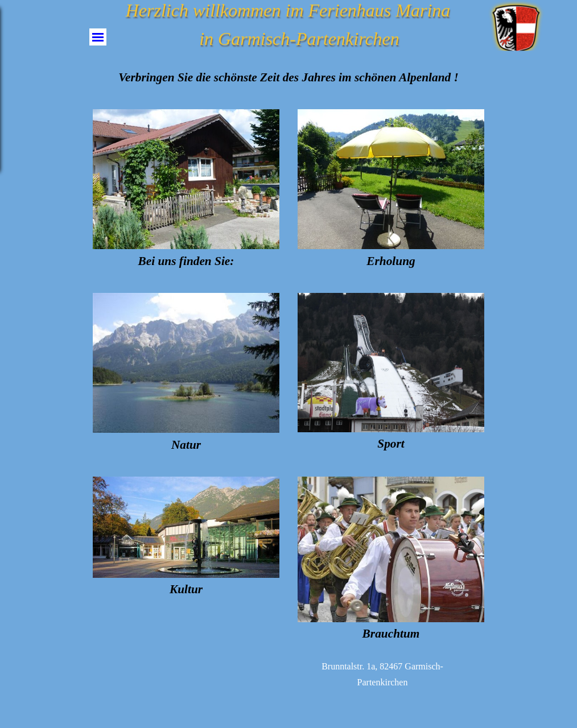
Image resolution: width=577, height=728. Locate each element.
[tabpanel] (288, 77)
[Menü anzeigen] (98, 37)
